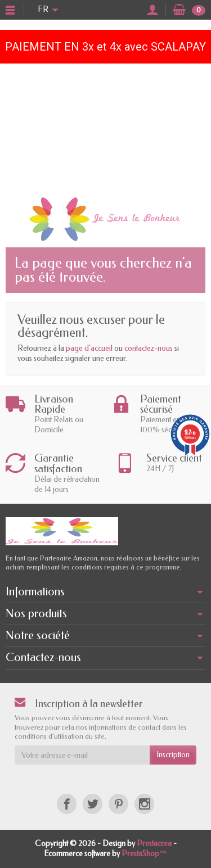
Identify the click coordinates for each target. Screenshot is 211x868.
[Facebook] (67, 804)
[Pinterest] (118, 804)
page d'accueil (89, 348)
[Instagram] (144, 804)
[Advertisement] (105, 127)
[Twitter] (93, 804)
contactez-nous (149, 348)
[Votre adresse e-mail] (82, 755)
